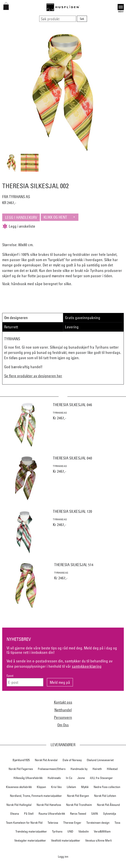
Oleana (15, 814)
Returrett (11, 327)
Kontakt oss (63, 702)
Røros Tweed (78, 814)
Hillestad (112, 769)
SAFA (95, 814)
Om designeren (16, 318)
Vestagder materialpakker (30, 840)
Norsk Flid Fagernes (21, 769)
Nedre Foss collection (107, 787)
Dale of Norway (72, 760)
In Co (69, 778)
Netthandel (63, 710)
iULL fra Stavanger (101, 778)
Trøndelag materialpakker (31, 831)
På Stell (29, 814)
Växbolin (84, 831)
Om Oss (63, 725)
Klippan (41, 787)
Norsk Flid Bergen (78, 796)
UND (70, 831)
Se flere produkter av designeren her (33, 376)
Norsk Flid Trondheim (79, 805)
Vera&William (102, 831)
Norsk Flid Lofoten (105, 796)
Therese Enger (72, 823)
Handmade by (79, 769)
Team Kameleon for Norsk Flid (24, 823)
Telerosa (53, 823)
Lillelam (71, 787)
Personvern (63, 717)
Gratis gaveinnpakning (83, 318)
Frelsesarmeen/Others (52, 769)
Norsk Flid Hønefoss (49, 805)
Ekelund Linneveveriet (100, 760)
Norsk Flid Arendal (46, 760)
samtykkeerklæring (87, 666)
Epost (10, 676)
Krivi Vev (56, 787)
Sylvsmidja (110, 814)
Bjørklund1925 (21, 760)
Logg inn (63, 856)
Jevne (81, 778)
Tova (117, 823)
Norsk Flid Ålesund (108, 805)
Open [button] (121, 7)
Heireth (97, 769)
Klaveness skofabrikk (19, 787)
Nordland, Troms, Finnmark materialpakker (36, 796)
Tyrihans (57, 831)
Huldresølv (54, 778)
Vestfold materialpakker (66, 840)
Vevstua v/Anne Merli (98, 840)
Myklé (85, 787)
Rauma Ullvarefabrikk (52, 814)
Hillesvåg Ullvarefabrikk (28, 778)
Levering (72, 327)
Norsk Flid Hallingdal (19, 805)
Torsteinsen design (98, 823)
